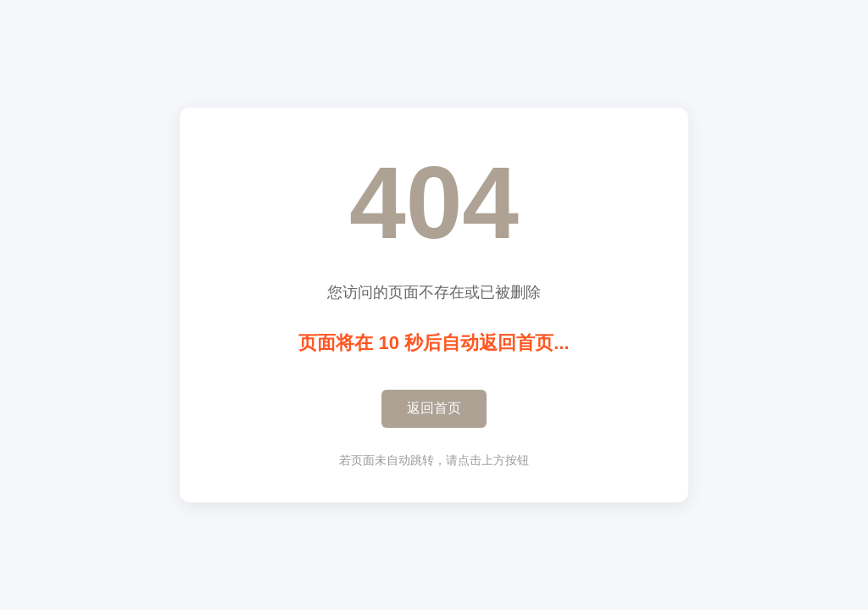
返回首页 (434, 408)
